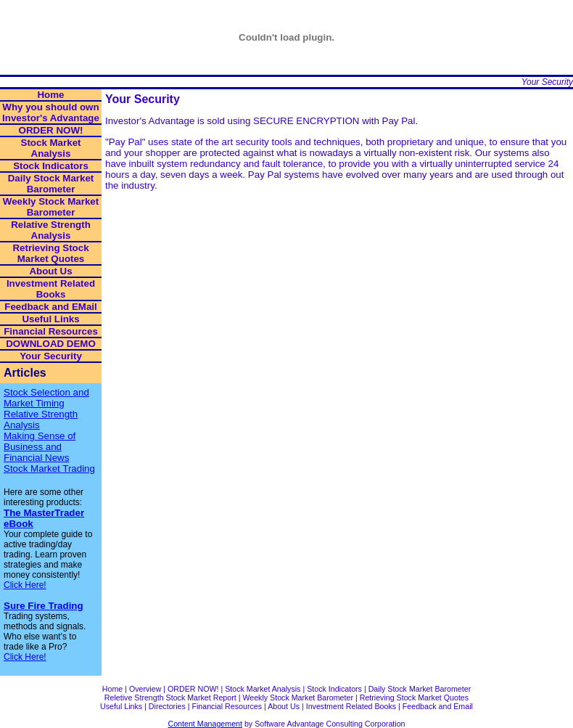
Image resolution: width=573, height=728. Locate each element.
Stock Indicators (51, 166)
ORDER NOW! (51, 130)
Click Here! (25, 585)
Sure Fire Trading (44, 606)
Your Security (547, 82)
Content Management (205, 724)
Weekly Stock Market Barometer (51, 207)
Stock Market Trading (49, 469)
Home (50, 95)
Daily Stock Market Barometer (51, 184)
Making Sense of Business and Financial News (40, 447)
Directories (167, 706)
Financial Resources (51, 331)
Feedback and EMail (50, 307)
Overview (145, 689)
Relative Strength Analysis (51, 230)
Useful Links (50, 319)
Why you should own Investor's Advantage (51, 113)
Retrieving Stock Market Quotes (50, 253)
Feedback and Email (438, 706)
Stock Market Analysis (51, 148)
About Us (50, 271)
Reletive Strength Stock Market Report (170, 698)
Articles (25, 373)
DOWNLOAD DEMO (51, 344)
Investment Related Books (51, 289)
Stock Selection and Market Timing (46, 398)
